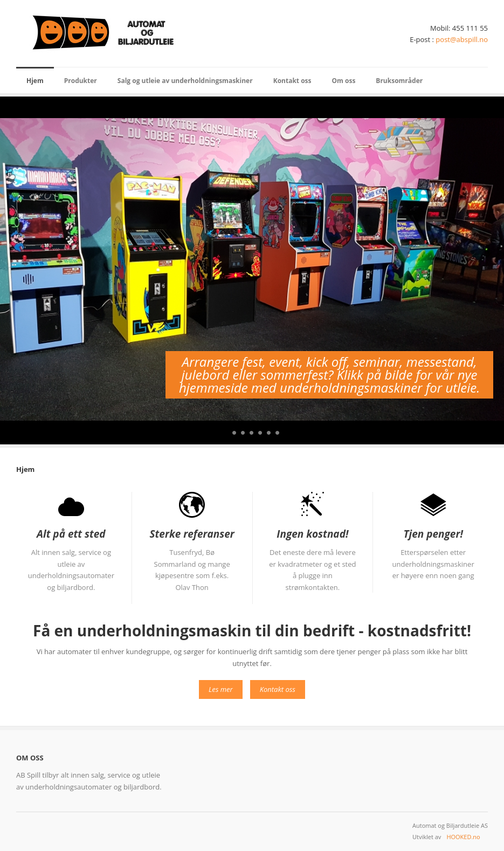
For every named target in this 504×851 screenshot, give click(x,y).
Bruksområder (399, 81)
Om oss (344, 81)
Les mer (221, 689)
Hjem (35, 81)
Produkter (81, 81)
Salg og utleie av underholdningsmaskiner (185, 81)
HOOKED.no (463, 837)
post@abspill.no (462, 39)
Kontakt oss (292, 81)
